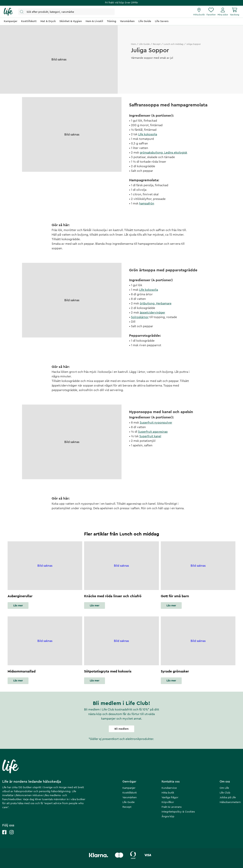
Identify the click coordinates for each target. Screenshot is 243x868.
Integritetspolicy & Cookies (178, 812)
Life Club (225, 793)
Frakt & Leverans (172, 807)
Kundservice (169, 788)
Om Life (224, 788)
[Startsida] (8, 12)
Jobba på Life (228, 798)
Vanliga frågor (170, 798)
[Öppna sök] (66, 12)
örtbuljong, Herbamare (156, 303)
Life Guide (144, 44)
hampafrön (147, 204)
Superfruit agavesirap (153, 432)
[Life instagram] (12, 836)
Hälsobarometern (230, 802)
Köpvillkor (168, 802)
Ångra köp (168, 817)
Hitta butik (168, 793)
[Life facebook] (4, 836)
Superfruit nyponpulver (156, 423)
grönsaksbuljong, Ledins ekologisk (163, 153)
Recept (157, 44)
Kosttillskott (130, 793)
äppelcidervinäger (152, 313)
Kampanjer (129, 788)
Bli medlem (121, 729)
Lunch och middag (174, 44)
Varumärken (130, 798)
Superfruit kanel (150, 436)
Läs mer (18, 606)
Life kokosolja (148, 134)
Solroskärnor (140, 317)
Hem (133, 44)
